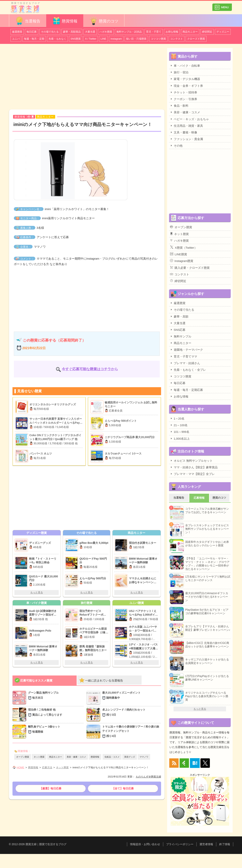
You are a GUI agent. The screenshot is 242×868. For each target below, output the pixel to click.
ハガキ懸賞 (106, 32)
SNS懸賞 (76, 39)
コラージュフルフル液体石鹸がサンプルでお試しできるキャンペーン (207, 510)
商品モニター (190, 32)
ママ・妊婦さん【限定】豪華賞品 (194, 467)
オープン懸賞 (23, 757)
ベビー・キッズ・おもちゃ (189, 119)
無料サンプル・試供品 (129, 32)
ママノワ (144, 757)
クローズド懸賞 (196, 39)
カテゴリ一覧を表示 (222, 6)
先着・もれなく (57, 39)
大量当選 (90, 32)
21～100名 (179, 425)
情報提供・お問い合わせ (145, 844)
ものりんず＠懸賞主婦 (148, 777)
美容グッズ (130, 757)
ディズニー (223, 32)
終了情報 (225, 844)
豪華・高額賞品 (72, 32)
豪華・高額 (179, 316)
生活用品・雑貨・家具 (187, 126)
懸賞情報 (65, 21)
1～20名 (177, 418)
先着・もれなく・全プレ (188, 370)
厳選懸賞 (17, 32)
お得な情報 (172, 32)
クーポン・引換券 (184, 99)
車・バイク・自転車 (185, 66)
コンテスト (177, 39)
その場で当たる (50, 32)
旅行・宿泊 (179, 72)
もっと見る (37, 592)
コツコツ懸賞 (158, 39)
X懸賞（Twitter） (184, 247)
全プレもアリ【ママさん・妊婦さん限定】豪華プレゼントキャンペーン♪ (208, 628)
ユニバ (16, 39)
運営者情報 (206, 844)
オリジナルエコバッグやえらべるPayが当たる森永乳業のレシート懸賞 (207, 696)
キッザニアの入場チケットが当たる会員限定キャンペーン (207, 661)
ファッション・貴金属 (187, 139)
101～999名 (180, 432)
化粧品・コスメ (112, 757)
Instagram (116, 39)
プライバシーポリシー (180, 844)
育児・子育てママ (184, 356)
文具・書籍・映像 (184, 132)
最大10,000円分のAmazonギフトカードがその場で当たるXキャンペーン (207, 597)
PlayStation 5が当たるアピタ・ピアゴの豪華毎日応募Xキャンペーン (207, 612)
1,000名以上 (180, 438)
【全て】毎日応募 (123, 788)
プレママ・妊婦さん (185, 363)
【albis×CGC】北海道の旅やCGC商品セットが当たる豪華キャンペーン (207, 645)
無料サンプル (181, 336)
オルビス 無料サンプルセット (191, 461)
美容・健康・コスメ (76, 757)
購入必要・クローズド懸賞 (190, 268)
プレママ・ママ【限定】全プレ (192, 474)
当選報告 (28, 21)
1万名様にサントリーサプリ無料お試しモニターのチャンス (208, 578)
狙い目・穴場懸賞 (136, 39)
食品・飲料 (179, 106)
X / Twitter (91, 39)
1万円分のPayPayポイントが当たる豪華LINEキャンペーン (207, 678)
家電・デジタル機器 (185, 79)
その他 (176, 146)
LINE (103, 39)
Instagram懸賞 (182, 261)
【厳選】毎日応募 (51, 788)
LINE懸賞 (179, 254)
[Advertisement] (87, 77)
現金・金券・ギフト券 (187, 86)
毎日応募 (32, 32)
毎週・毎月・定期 (34, 39)
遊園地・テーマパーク (187, 350)
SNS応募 (178, 330)
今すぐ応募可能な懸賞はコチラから (90, 369)
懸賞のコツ (104, 21)
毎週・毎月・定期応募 (187, 390)
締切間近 (207, 32)
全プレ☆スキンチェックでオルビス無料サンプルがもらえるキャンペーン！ (207, 529)
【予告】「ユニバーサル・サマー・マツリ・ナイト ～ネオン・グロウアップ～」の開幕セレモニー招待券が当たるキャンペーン (207, 564)
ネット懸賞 (39, 757)
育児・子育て (154, 32)
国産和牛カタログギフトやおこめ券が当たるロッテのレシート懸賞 (207, 544)
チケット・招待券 (184, 92)
